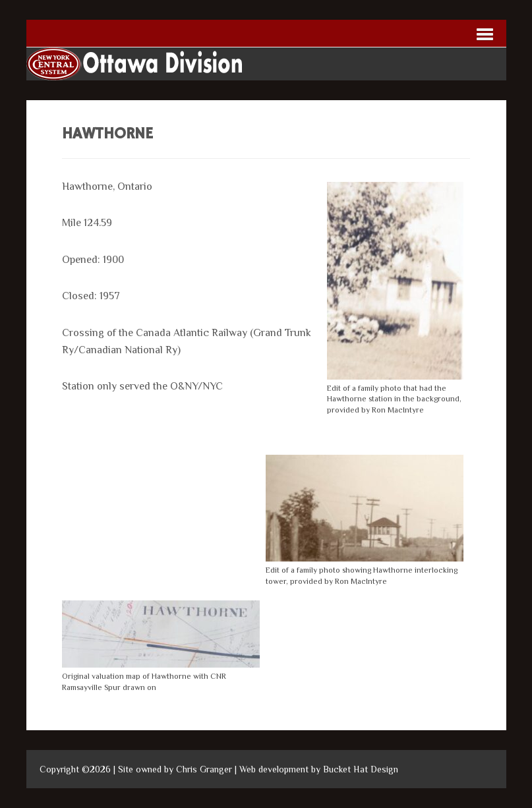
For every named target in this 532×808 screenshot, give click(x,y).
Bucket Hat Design (361, 769)
